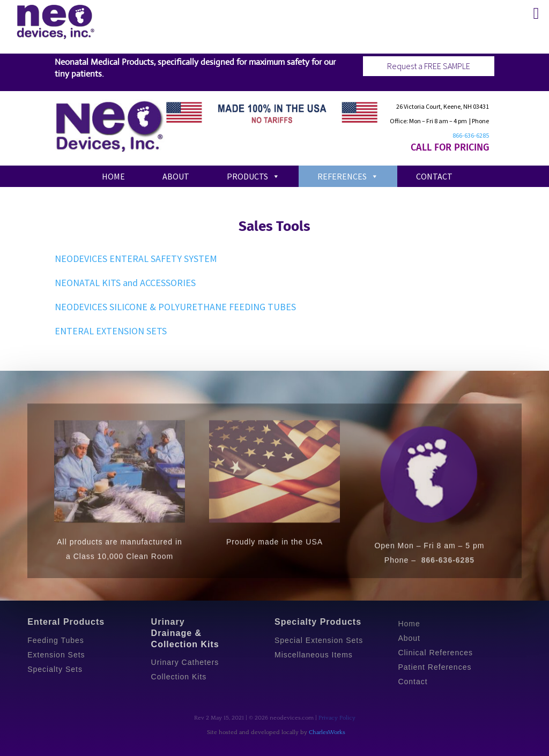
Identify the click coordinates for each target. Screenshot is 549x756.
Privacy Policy (337, 718)
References (348, 176)
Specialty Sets (55, 669)
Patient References (435, 667)
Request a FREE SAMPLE (429, 66)
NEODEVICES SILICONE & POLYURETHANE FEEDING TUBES (175, 307)
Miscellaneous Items (314, 655)
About (176, 176)
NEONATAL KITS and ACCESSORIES (125, 283)
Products (253, 176)
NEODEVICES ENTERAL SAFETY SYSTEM (136, 259)
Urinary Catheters (185, 662)
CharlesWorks (327, 732)
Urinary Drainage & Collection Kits (185, 633)
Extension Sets (56, 655)
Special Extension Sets (319, 640)
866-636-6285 (471, 135)
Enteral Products (66, 622)
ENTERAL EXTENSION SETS (111, 331)
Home (113, 176)
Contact (434, 176)
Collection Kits (179, 677)
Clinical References (435, 653)
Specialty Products (318, 622)
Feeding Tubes (56, 640)
